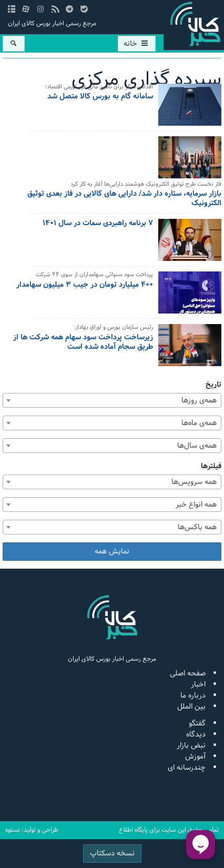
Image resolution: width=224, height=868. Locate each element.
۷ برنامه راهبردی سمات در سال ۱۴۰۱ (98, 224)
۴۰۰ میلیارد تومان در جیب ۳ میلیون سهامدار (85, 286)
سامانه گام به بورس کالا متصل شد (100, 97)
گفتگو (197, 724)
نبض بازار (191, 746)
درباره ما (193, 696)
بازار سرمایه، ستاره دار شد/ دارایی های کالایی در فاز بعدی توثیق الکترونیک (124, 199)
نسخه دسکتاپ (112, 854)
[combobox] (112, 400)
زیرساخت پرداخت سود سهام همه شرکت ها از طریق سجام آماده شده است (83, 343)
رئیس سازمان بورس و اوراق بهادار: (113, 328)
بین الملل (191, 707)
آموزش (195, 757)
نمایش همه (112, 552)
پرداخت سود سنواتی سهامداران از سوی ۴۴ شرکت (94, 275)
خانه (137, 44)
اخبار (198, 685)
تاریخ (213, 385)
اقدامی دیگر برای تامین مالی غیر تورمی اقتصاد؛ (99, 88)
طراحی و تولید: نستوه (32, 830)
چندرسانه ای (187, 768)
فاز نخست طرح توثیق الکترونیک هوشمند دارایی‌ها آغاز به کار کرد (146, 185)
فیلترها (211, 466)
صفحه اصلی (188, 674)
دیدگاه (196, 735)
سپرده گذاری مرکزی (146, 80)
